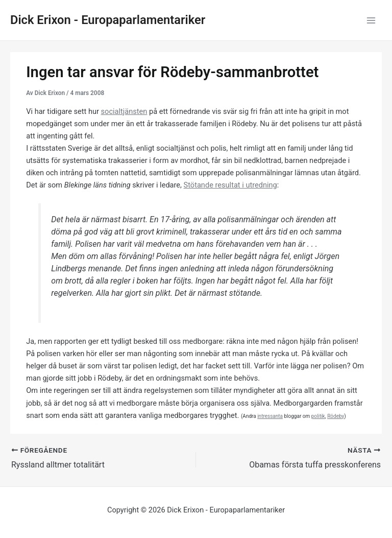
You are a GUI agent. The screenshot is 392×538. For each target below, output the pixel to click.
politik (318, 416)
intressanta (270, 416)
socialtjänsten (124, 111)
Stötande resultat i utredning (230, 185)
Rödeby (336, 416)
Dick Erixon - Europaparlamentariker (108, 20)
